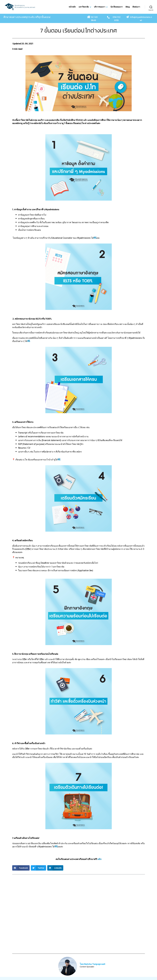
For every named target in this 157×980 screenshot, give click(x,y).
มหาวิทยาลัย (84, 9)
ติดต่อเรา (136, 9)
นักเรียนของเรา (117, 9)
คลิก (99, 863)
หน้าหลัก (72, 9)
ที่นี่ (95, 241)
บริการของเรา (100, 9)
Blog (128, 9)
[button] (21, 871)
